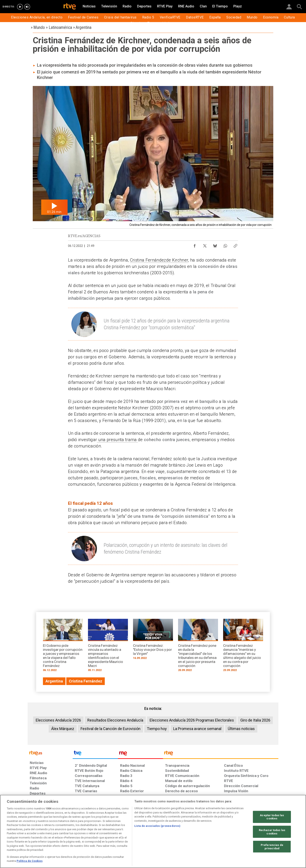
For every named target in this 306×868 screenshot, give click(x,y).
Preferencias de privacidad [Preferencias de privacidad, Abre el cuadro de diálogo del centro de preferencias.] (272, 847)
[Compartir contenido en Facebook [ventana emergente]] (195, 245)
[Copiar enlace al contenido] (235, 245)
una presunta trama (117, 440)
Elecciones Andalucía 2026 (58, 720)
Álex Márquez (63, 729)
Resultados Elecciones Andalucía (115, 720)
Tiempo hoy (157, 729)
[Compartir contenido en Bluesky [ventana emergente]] (215, 245)
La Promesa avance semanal (197, 729)
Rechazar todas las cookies (272, 832)
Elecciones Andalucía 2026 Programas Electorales (192, 720)
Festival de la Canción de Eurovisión (110, 729)
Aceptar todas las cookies (272, 817)
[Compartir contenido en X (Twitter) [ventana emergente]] (205, 245)
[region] (153, 831)
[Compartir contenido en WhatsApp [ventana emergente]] (225, 245)
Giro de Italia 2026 (255, 720)
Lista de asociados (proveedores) (157, 826)
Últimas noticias (241, 729)
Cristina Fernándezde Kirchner (159, 260)
